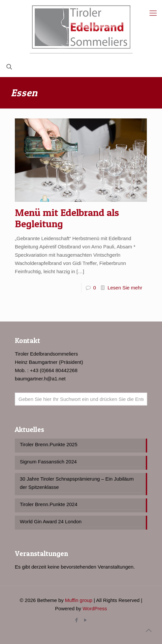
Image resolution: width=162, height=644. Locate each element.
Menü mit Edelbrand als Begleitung (67, 218)
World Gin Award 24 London (51, 521)
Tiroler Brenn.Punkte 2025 (49, 444)
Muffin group (79, 600)
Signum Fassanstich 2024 (48, 462)
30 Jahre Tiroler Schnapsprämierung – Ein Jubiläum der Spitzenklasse (77, 483)
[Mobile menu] (153, 13)
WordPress (95, 608)
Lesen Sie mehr (125, 288)
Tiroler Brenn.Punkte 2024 (49, 504)
